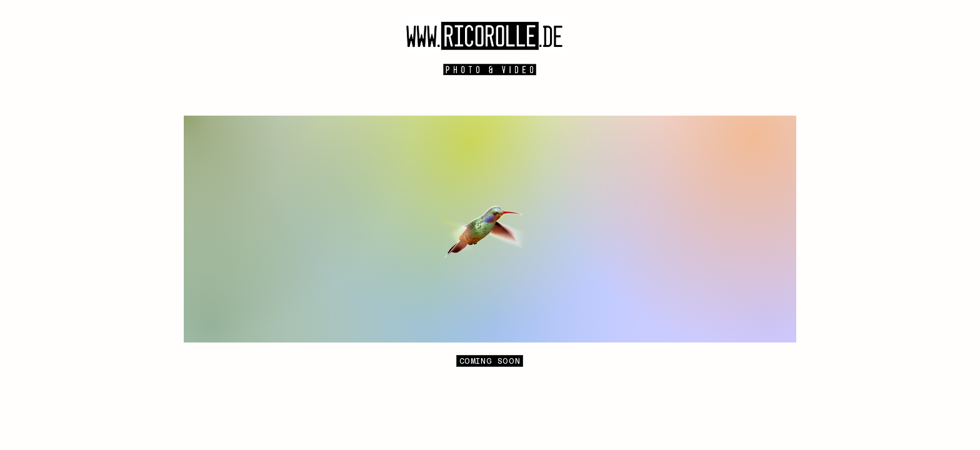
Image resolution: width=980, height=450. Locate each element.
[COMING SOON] (490, 361)
